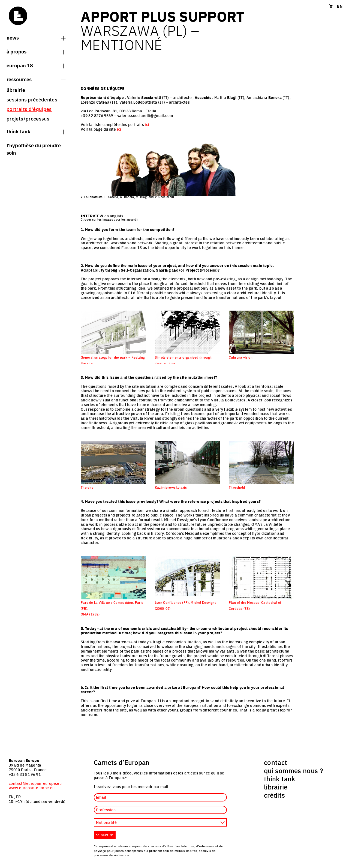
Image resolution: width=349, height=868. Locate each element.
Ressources (36, 79)
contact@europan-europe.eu (35, 783)
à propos (36, 51)
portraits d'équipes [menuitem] (29, 109)
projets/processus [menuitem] (28, 118)
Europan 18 (36, 65)
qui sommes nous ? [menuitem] (294, 770)
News (36, 37)
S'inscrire (105, 835)
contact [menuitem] (276, 762)
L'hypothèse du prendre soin (34, 149)
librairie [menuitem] (16, 90)
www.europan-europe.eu (32, 788)
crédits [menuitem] (275, 795)
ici (147, 124)
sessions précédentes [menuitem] (32, 99)
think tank (36, 131)
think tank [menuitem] (280, 779)
